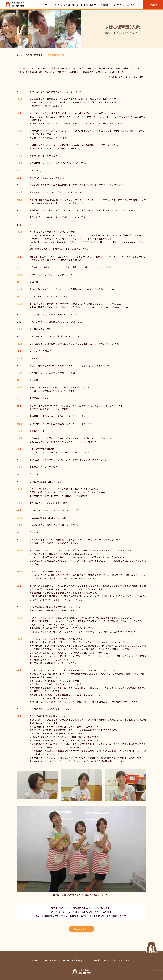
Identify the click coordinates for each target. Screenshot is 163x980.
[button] (81, 929)
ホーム (20, 55)
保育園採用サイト (34, 55)
